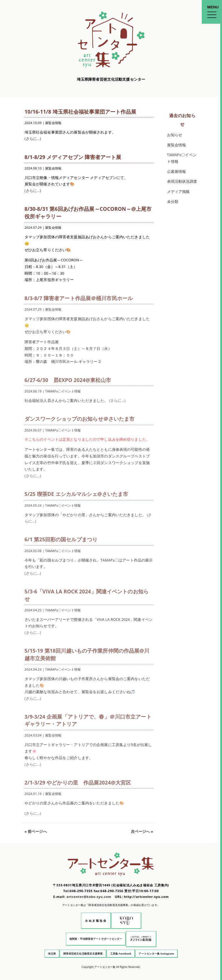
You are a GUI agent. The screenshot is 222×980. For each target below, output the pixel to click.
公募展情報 (177, 172)
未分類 (173, 202)
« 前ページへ (36, 832)
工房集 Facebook (121, 954)
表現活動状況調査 (182, 181)
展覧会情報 (177, 145)
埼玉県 (52, 954)
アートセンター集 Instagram (156, 954)
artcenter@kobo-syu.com (89, 897)
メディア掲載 (178, 192)
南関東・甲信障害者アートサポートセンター (96, 939)
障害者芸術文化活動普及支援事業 (83, 954)
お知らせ (175, 135)
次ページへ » (142, 832)
